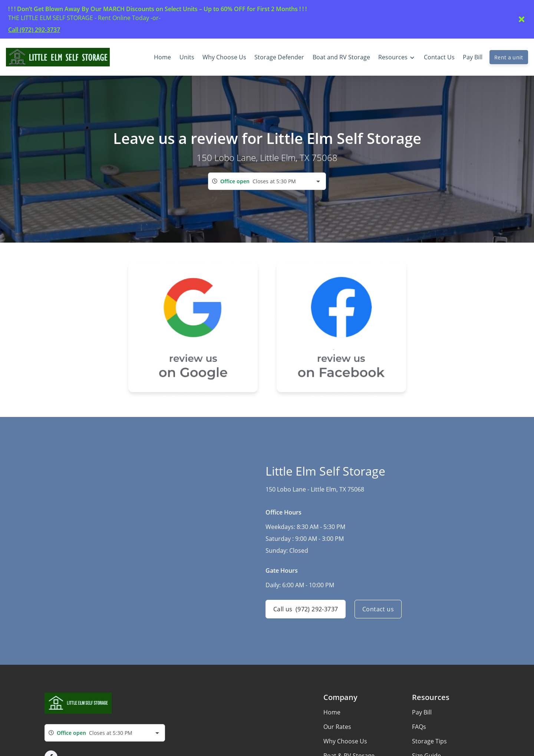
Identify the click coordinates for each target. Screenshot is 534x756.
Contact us (378, 609)
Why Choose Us (345, 741)
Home (332, 712)
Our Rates (337, 727)
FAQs (419, 727)
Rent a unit (509, 57)
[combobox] (267, 181)
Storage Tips (429, 741)
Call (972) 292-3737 (34, 30)
